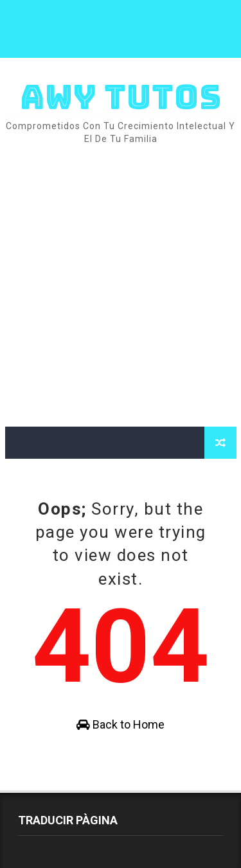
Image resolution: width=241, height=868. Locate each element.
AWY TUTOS (121, 97)
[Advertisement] (121, 287)
